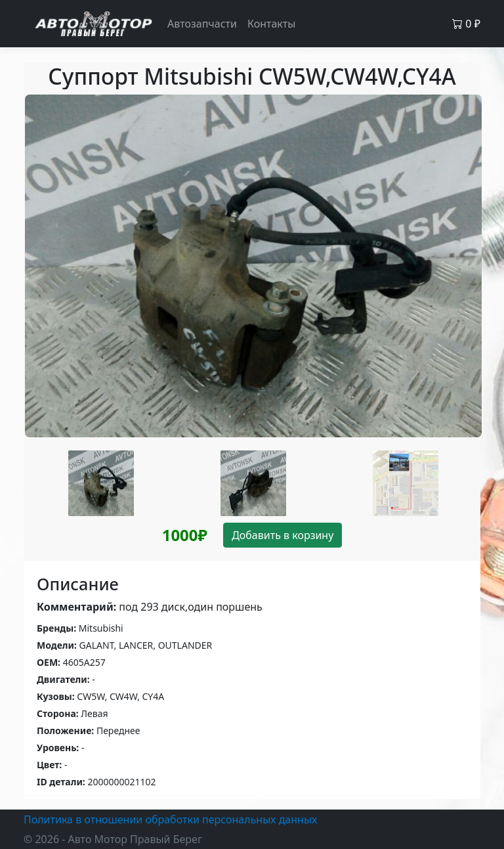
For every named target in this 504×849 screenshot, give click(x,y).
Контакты (271, 24)
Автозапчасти (202, 24)
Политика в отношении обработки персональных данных (170, 819)
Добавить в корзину (283, 535)
